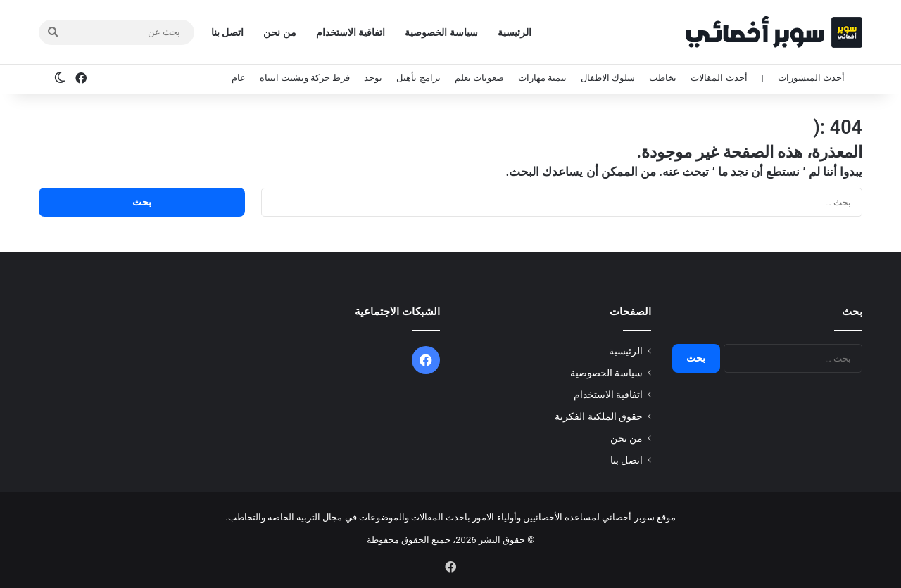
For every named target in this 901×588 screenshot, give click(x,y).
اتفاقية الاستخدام (351, 32)
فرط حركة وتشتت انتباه (305, 78)
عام (239, 78)
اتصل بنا (227, 32)
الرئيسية (515, 32)
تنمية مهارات (542, 78)
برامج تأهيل (418, 78)
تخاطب (663, 78)
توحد (373, 78)
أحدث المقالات (719, 78)
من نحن (279, 32)
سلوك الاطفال (608, 78)
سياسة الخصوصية (441, 32)
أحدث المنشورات (811, 78)
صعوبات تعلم (479, 78)
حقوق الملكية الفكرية (599, 416)
